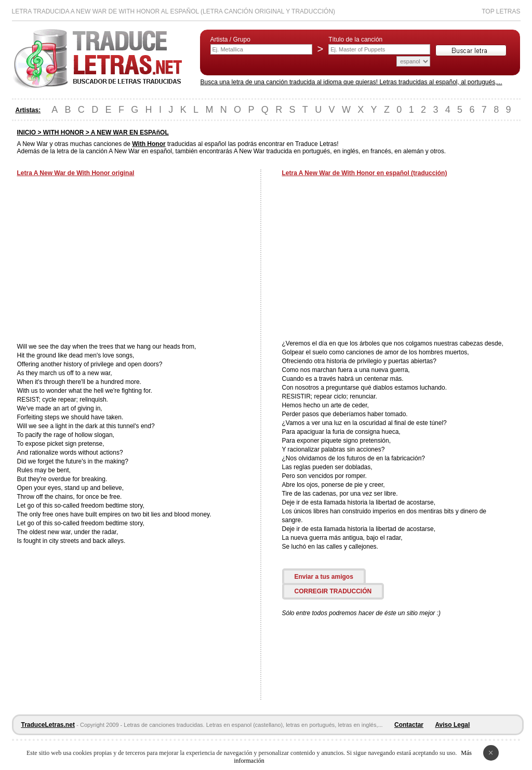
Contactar (409, 725)
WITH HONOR (64, 132)
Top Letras (501, 11)
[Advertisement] (104, 261)
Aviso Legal (452, 725)
